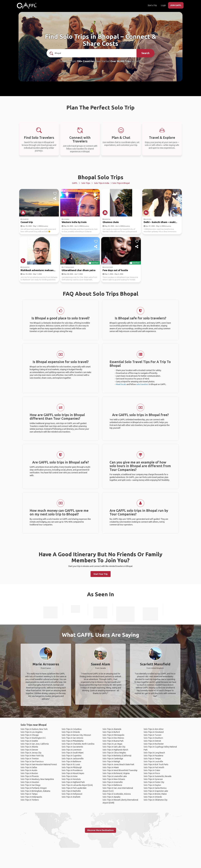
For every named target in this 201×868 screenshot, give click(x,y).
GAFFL (75, 183)
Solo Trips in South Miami (73, 753)
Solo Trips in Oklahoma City (156, 800)
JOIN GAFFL (176, 5)
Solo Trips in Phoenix (30, 776)
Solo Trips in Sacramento (72, 747)
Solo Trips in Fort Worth (154, 767)
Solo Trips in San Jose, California (35, 744)
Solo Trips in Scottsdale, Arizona (117, 794)
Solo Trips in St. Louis (71, 764)
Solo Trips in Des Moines (113, 738)
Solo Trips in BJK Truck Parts (156, 764)
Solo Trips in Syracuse (153, 779)
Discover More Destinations (100, 830)
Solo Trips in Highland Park (73, 782)
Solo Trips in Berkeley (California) (117, 756)
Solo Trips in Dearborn (153, 738)
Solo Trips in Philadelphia (73, 741)
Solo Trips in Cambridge (113, 759)
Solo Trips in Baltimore (71, 761)
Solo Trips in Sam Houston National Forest (39, 764)
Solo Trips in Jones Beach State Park (118, 764)
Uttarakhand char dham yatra (79, 270)
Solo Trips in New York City (32, 756)
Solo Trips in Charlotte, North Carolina (78, 744)
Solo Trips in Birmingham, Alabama (35, 791)
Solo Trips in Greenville (113, 782)
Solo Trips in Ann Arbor (154, 729)
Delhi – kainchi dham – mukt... (160, 222)
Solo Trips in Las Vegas (112, 744)
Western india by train (74, 222)
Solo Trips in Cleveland (154, 732)
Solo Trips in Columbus (72, 729)
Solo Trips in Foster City (154, 782)
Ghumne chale (111, 222)
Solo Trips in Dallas (29, 767)
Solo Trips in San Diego (31, 785)
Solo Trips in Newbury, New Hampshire (37, 779)
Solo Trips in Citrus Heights (114, 753)
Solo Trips (86, 183)
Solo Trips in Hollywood (72, 794)
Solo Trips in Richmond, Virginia (116, 773)
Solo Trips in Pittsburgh (72, 767)
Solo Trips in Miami (111, 767)
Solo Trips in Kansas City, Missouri (76, 735)
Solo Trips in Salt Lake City (114, 747)
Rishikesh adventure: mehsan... (38, 270)
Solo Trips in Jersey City (31, 753)
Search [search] (145, 53)
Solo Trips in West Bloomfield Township (120, 770)
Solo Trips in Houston (30, 782)
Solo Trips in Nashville (71, 791)
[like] (55, 193)
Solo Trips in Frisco (152, 773)
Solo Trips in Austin (29, 770)
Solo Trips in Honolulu (71, 779)
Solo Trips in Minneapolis (113, 735)
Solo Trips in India (102, 183)
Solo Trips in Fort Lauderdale (74, 788)
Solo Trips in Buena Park (113, 741)
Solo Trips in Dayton (152, 785)
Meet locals (121, 384)
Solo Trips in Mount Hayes (73, 773)
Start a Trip (152, 5)
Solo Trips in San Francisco (32, 761)
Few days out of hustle (115, 270)
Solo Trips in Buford (111, 732)
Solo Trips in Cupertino (72, 756)
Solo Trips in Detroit (152, 741)
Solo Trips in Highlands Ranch (115, 750)
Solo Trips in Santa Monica (155, 788)
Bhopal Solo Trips (101, 177)
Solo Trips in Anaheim (71, 797)
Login (164, 5)
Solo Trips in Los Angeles (32, 732)
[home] (27, 6)
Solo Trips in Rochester (154, 744)
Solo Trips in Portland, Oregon (34, 788)
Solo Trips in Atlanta (29, 747)
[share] (55, 199)
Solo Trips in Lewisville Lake (115, 776)
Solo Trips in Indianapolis (31, 797)
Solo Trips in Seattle (29, 741)
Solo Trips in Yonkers (30, 800)
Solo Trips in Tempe (152, 759)
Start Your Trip (101, 574)
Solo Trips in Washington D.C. (33, 738)
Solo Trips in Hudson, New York (34, 729)
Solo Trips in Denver (29, 750)
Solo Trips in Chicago (30, 735)
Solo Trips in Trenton (30, 759)
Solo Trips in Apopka (111, 797)
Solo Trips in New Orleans (114, 779)
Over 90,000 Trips (121, 61)
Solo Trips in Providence (72, 770)
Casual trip (27, 222)
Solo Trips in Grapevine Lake (156, 791)
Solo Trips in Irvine (70, 776)
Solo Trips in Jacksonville (73, 759)
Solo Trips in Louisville (153, 761)
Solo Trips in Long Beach (154, 753)
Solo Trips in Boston (29, 773)
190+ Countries (86, 61)
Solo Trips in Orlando (71, 732)
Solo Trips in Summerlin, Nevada (157, 776)
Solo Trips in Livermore (72, 750)
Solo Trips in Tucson (153, 735)
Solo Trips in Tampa (29, 794)
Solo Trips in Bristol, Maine (155, 794)
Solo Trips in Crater (152, 770)
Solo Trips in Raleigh (111, 761)
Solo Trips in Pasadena (153, 756)
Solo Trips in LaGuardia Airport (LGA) (77, 785)
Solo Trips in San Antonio (72, 738)
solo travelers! (142, 384)
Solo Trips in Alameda (112, 729)
